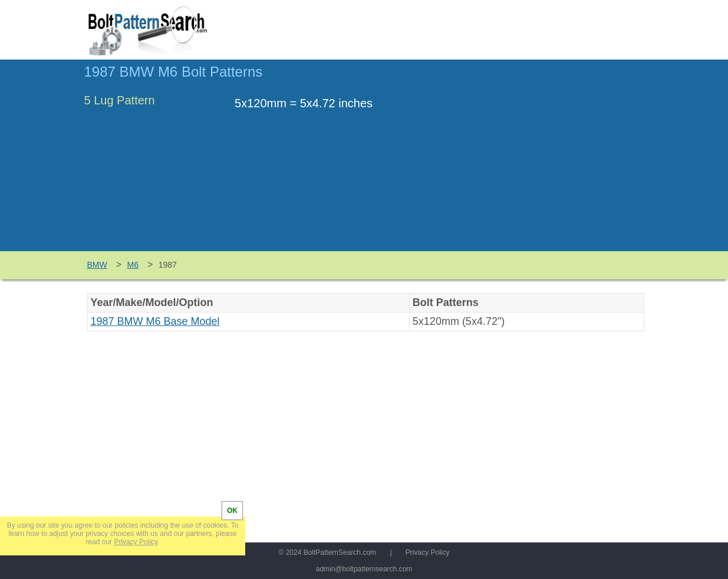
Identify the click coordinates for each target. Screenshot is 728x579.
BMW (97, 265)
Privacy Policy (428, 552)
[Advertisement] (545, 161)
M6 (133, 265)
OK (232, 511)
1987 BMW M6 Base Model (155, 321)
